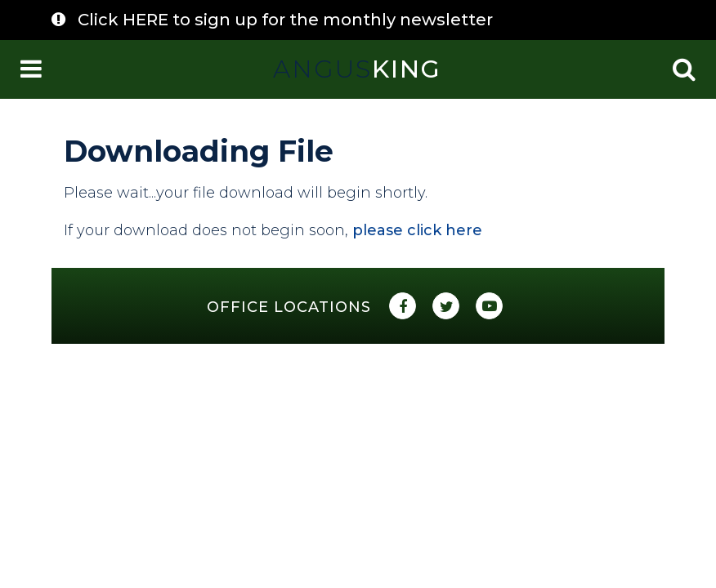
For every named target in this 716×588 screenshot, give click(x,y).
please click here (417, 230)
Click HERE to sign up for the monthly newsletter (285, 20)
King (357, 69)
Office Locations (289, 307)
